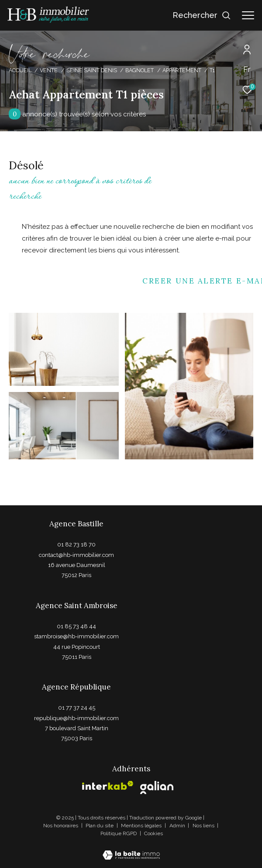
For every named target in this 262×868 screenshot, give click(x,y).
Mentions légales (142, 826)
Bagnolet (140, 70)
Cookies (153, 834)
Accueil (20, 70)
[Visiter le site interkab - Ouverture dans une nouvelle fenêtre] (108, 786)
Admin (178, 826)
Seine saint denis (92, 70)
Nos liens (204, 826)
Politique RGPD (119, 833)
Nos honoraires (61, 826)
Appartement (182, 70)
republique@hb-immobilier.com (76, 718)
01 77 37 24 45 (77, 708)
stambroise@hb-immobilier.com (76, 636)
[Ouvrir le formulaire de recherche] (202, 15)
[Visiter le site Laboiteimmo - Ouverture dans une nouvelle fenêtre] (131, 849)
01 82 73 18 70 (76, 544)
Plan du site (100, 826)
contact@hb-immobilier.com (76, 555)
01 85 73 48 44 (76, 626)
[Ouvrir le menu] (248, 15)
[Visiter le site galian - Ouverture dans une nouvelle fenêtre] (157, 787)
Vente (49, 70)
